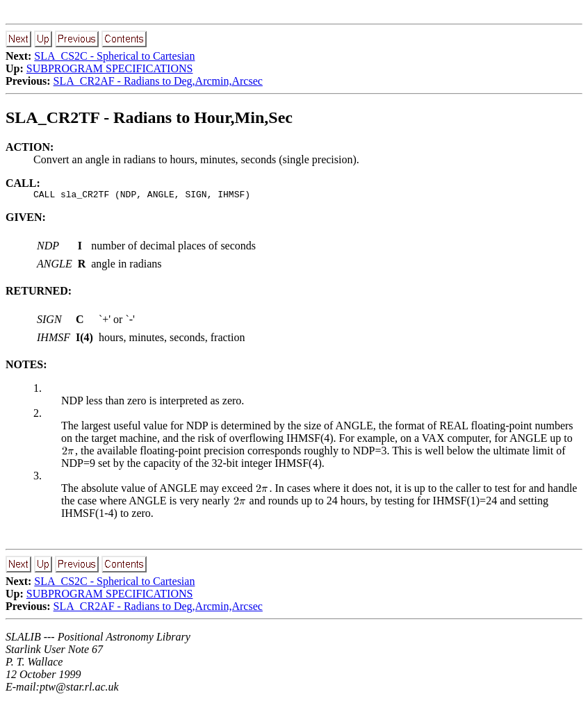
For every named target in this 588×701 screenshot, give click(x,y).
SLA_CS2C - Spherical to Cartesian (114, 56)
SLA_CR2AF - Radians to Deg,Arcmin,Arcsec (158, 81)
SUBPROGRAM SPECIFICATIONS (110, 68)
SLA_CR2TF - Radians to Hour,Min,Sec (149, 117)
